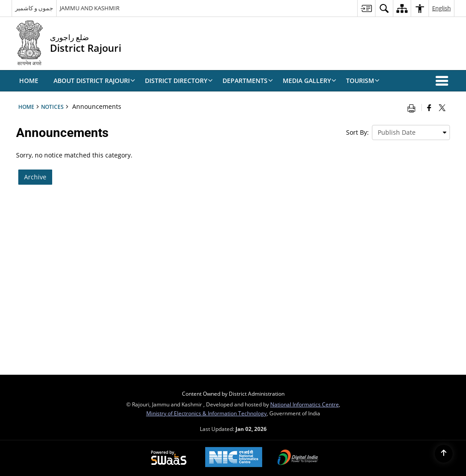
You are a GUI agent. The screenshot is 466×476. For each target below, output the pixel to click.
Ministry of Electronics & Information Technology (206, 413)
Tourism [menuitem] (363, 81)
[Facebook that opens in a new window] (429, 108)
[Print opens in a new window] (413, 108)
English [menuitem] (441, 8)
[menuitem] (366, 8)
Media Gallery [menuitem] (309, 81)
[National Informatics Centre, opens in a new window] (234, 458)
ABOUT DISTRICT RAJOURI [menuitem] (94, 81)
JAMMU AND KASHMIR (90, 8)
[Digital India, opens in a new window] (298, 458)
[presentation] (411, 132)
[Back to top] (444, 454)
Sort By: (357, 132)
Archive (35, 177)
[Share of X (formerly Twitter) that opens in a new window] (442, 108)
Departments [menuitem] (248, 81)
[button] (444, 81)
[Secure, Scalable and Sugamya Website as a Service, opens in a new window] (169, 458)
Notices (52, 107)
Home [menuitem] (29, 81)
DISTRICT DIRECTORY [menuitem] (179, 81)
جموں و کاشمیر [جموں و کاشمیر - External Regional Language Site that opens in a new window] (34, 8)
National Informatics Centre (305, 404)
